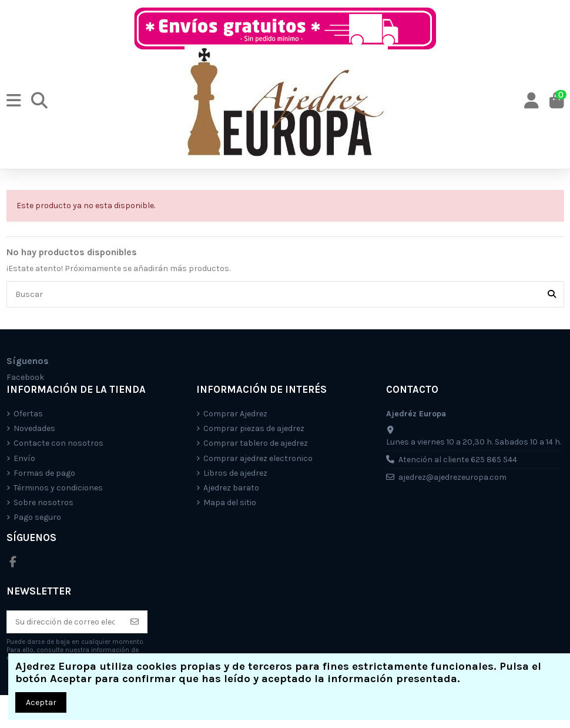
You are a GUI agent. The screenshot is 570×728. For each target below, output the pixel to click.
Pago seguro (37, 517)
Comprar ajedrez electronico (258, 458)
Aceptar (41, 702)
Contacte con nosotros (58, 443)
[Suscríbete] (135, 622)
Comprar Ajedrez (235, 414)
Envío (24, 458)
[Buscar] (552, 294)
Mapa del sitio (230, 502)
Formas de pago (44, 473)
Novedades (34, 428)
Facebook (25, 377)
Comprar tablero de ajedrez (256, 443)
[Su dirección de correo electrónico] (65, 622)
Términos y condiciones (58, 488)
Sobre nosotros (43, 502)
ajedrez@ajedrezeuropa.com (452, 477)
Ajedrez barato (231, 488)
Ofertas (28, 414)
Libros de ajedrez (235, 473)
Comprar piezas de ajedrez (254, 428)
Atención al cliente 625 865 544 (458, 460)
